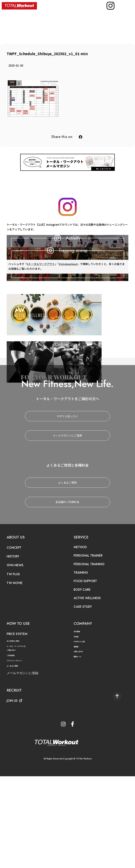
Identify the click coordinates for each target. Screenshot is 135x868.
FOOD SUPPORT (89, 671)
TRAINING (83, 662)
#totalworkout (68, 323)
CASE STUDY (86, 696)
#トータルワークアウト (41, 323)
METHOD (82, 637)
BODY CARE (85, 679)
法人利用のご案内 (15, 731)
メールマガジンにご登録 (67, 525)
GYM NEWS (18, 655)
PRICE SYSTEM (21, 723)
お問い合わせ (80, 741)
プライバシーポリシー (17, 750)
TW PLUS (15, 664)
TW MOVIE (17, 672)
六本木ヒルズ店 (81, 731)
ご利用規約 (12, 745)
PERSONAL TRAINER (93, 645)
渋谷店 (77, 726)
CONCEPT (16, 637)
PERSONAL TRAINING (94, 654)
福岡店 (77, 736)
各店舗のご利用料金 (67, 592)
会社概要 (78, 721)
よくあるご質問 (67, 572)
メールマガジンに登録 (28, 763)
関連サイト (79, 746)
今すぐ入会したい (67, 506)
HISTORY (15, 646)
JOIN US (17, 790)
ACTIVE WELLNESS (92, 688)
